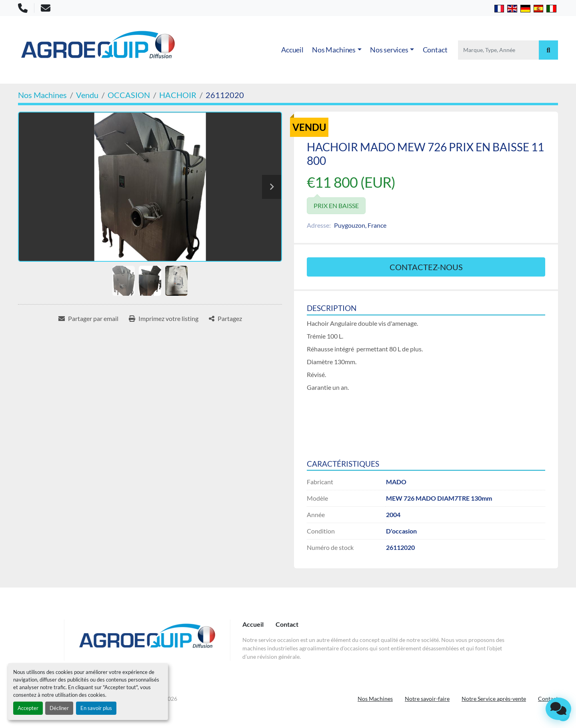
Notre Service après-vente (494, 699)
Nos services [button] (389, 50)
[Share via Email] (88, 319)
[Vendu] (87, 95)
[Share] (225, 319)
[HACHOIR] (178, 95)
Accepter (28, 708)
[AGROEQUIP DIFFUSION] (147, 640)
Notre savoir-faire (427, 699)
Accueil (292, 50)
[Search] (498, 50)
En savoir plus (96, 708)
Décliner (59, 708)
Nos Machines (334, 50)
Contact (435, 50)
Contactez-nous (426, 267)
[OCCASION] (129, 95)
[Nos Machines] (42, 95)
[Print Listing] (164, 319)
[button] (337, 50)
